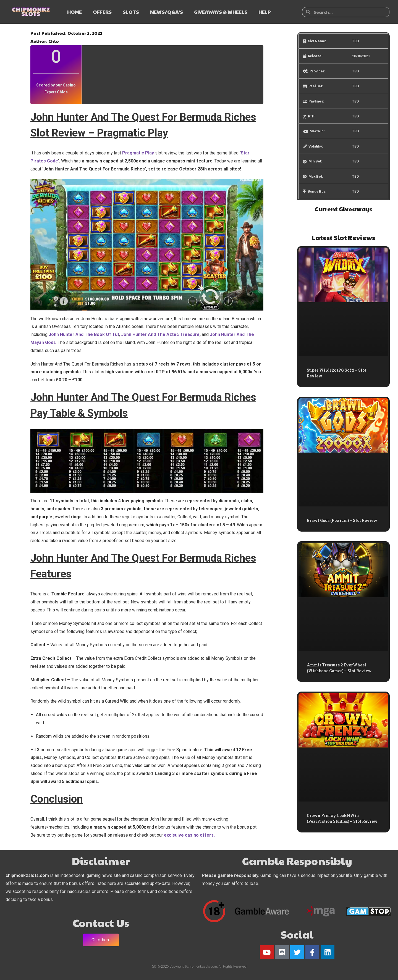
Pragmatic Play (138, 153)
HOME (74, 12)
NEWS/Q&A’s (167, 12)
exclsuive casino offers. (189, 835)
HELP (265, 12)
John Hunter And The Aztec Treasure (160, 334)
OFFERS (102, 12)
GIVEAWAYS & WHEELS (221, 12)
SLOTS (131, 12)
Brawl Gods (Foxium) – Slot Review (342, 520)
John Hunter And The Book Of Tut (84, 334)
